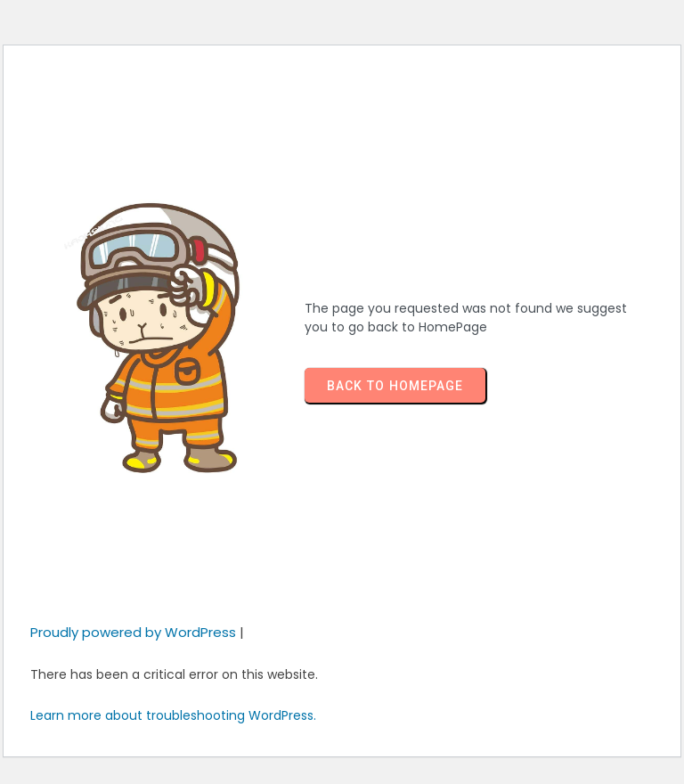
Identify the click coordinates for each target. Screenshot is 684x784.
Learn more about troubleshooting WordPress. (173, 715)
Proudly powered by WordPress (135, 632)
